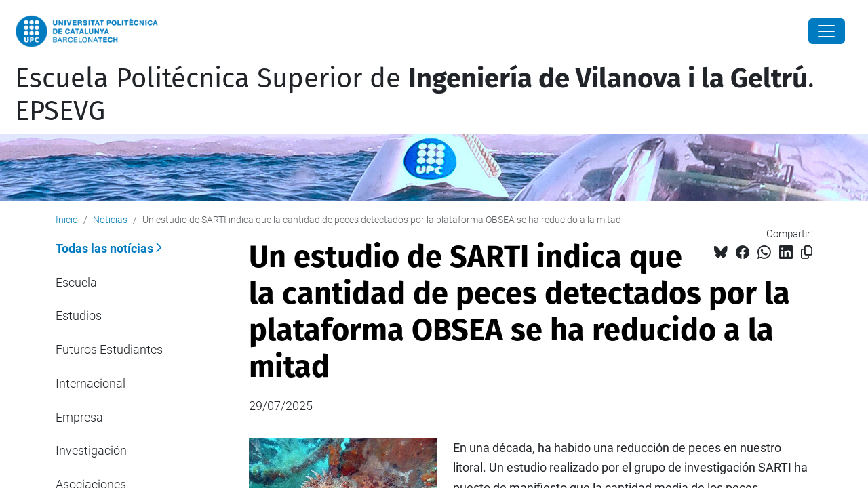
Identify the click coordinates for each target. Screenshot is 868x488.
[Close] (827, 31)
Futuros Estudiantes (109, 349)
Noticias (110, 220)
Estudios (79, 316)
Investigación (91, 450)
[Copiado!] (807, 252)
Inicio (67, 220)
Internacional (91, 383)
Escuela (76, 282)
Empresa (79, 417)
